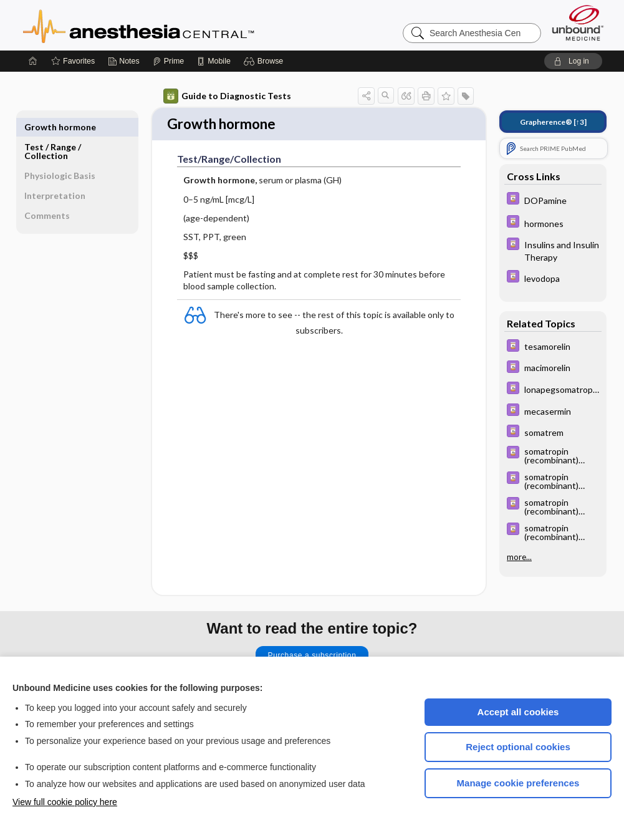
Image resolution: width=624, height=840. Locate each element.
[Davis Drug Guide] (553, 200)
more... (519, 557)
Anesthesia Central (178, 25)
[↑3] (553, 122)
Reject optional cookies (518, 747)
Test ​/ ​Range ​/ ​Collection (54, 131)
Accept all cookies (518, 712)
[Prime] (168, 61)
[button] (265, 61)
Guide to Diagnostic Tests (227, 96)
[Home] (33, 61)
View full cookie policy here (65, 802)
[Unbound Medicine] (578, 23)
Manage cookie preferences (518, 783)
